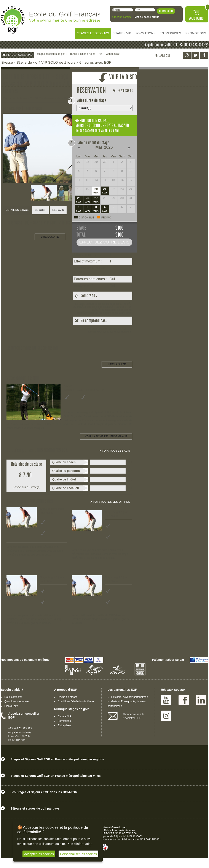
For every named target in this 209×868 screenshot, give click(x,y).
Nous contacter (13, 697)
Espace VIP (65, 716)
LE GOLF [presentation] (40, 210)
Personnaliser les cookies (78, 854)
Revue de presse (68, 697)
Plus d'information (79, 844)
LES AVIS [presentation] (58, 210)
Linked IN (201, 700)
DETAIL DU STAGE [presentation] (17, 210)
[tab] (17, 210)
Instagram (166, 716)
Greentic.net (119, 827)
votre (197, 19)
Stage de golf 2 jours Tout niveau (52, 511)
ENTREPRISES (170, 33)
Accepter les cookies (39, 854)
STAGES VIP (122, 33)
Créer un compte (122, 17)
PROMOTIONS (196, 33)
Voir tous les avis (115, 451)
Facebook (184, 700)
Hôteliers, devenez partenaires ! (130, 697)
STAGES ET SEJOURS (93, 33)
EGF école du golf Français (13, 20)
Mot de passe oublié (147, 17)
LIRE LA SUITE (50, 237)
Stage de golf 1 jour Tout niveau (116, 514)
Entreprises (65, 725)
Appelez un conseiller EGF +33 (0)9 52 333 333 (174, 45)
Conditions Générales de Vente (76, 702)
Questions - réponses (17, 702)
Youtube (166, 700)
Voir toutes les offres (110, 502)
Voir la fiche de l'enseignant (106, 436)
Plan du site (11, 706)
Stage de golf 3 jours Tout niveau (52, 579)
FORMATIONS (145, 33)
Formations (64, 721)
